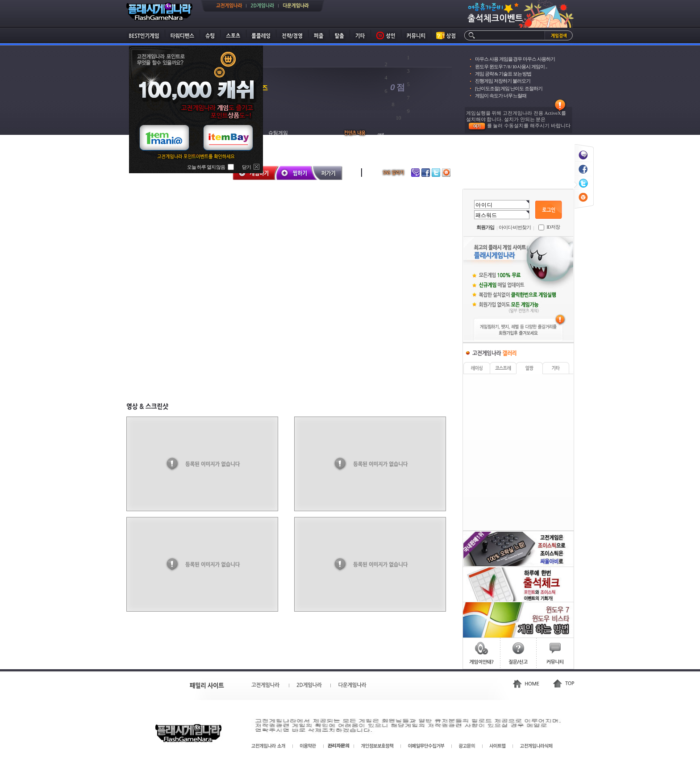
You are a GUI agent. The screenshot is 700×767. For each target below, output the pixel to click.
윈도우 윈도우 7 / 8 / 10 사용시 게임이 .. (511, 67)
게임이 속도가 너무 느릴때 (501, 96)
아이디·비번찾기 (515, 227)
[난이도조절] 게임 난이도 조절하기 (509, 88)
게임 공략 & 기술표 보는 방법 (503, 74)
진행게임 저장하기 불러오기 (503, 81)
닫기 (246, 167)
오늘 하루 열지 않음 (206, 167)
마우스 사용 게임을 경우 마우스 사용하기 (515, 59)
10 (399, 118)
